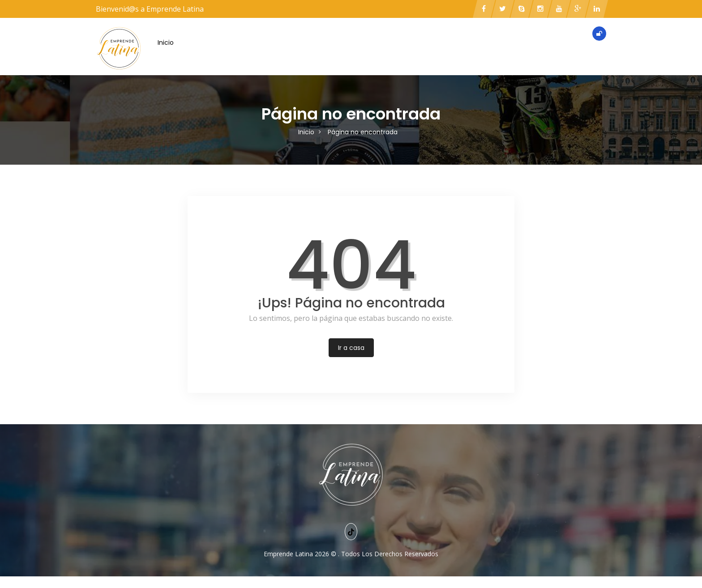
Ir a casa (351, 348)
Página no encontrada (363, 132)
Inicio (166, 43)
